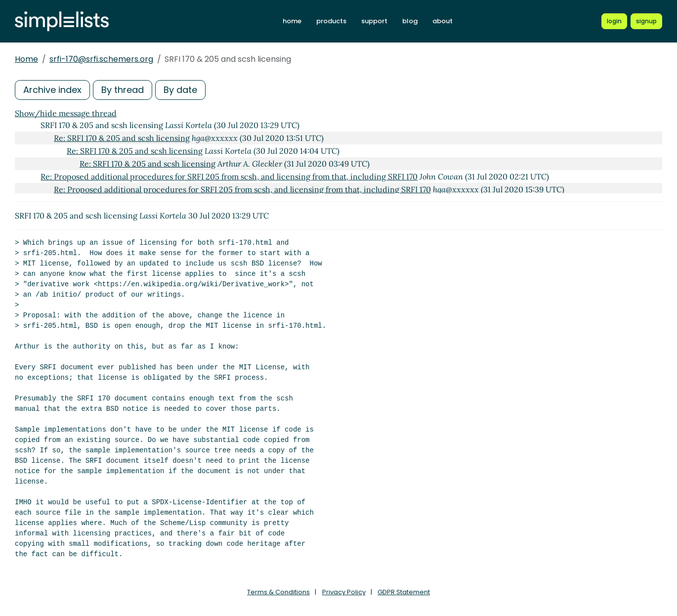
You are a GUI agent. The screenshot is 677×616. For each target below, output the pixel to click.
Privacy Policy (344, 592)
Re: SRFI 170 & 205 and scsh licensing (122, 138)
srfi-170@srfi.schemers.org (101, 59)
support (374, 21)
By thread (123, 90)
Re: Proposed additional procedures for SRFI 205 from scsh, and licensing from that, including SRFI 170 (229, 176)
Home (26, 59)
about (443, 21)
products (331, 21)
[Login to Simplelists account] (614, 21)
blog (410, 21)
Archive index (52, 90)
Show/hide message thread (66, 113)
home (292, 21)
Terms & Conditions (278, 592)
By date (180, 90)
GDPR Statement (404, 592)
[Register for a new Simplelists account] (646, 21)
